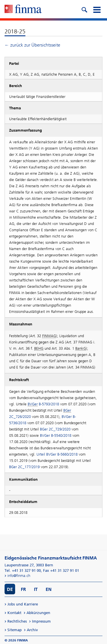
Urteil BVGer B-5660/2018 (57, 454)
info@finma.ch (19, 576)
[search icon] (84, 9)
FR (23, 589)
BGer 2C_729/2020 (55, 429)
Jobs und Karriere (23, 604)
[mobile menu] (97, 9)
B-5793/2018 (43, 404)
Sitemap (15, 630)
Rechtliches (17, 621)
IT (36, 589)
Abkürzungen (38, 613)
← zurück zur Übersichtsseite (32, 45)
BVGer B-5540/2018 (56, 435)
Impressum (41, 621)
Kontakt (14, 613)
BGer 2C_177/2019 (24, 467)
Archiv (32, 630)
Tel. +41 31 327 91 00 (23, 570)
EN (49, 589)
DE (10, 589)
